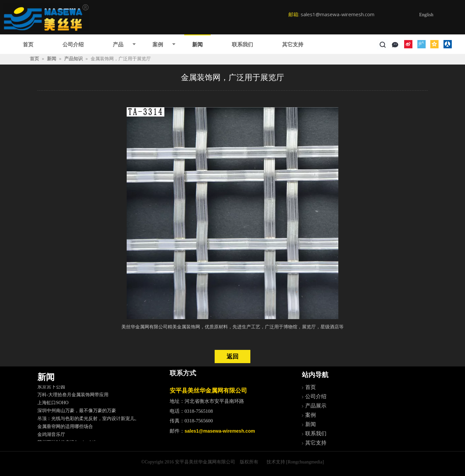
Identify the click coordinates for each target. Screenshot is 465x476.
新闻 (197, 45)
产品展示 (316, 406)
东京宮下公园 (51, 388)
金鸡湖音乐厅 (51, 436)
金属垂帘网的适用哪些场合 (65, 428)
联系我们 (242, 45)
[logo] (46, 17)
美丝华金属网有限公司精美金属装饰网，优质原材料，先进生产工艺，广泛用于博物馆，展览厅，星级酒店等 (232, 327)
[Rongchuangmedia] (305, 462)
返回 (232, 357)
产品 (118, 45)
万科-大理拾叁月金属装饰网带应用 (73, 396)
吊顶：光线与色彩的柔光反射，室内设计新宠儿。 (88, 420)
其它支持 (293, 45)
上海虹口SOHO (53, 404)
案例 (158, 45)
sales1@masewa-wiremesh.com (338, 14)
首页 (28, 45)
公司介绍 (73, 45)
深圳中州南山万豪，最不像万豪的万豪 (77, 412)
